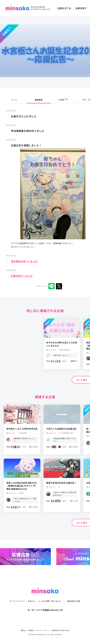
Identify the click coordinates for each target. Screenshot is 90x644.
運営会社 (24, 630)
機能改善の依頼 (75, 598)
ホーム (14, 100)
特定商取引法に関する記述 (61, 630)
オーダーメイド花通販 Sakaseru (45, 606)
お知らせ (31, 598)
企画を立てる (64, 8)
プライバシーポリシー (43, 630)
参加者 (63, 100)
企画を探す (81, 8)
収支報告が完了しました (25, 261)
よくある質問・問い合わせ (50, 598)
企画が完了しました (22, 276)
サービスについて (16, 598)
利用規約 (31, 630)
